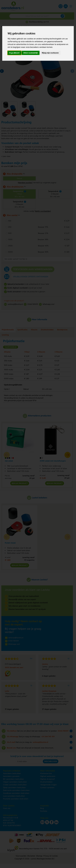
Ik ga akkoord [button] (14, 53)
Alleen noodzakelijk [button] (31, 53)
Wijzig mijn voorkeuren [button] (50, 53)
